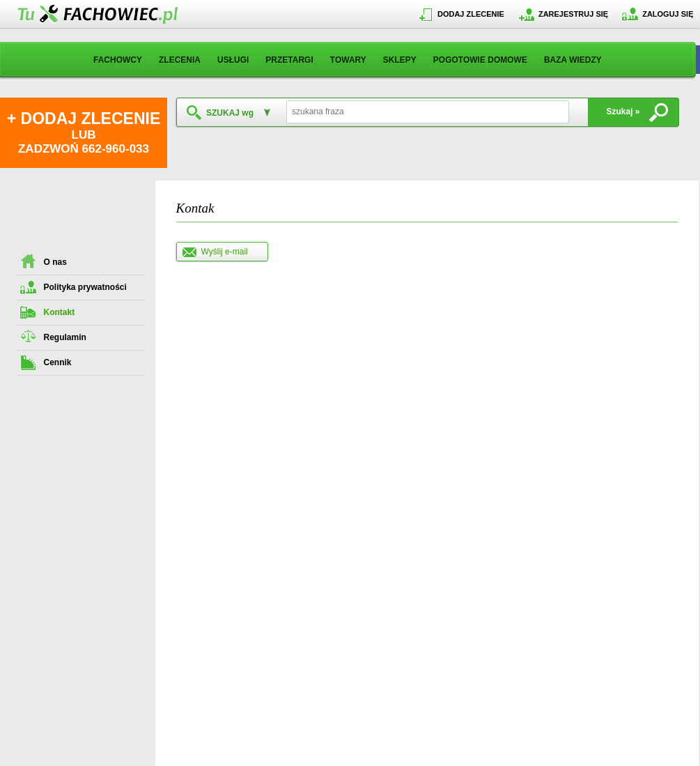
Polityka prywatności (85, 287)
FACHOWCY (118, 60)
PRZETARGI (289, 60)
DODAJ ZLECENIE (471, 14)
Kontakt (60, 312)
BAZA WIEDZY (573, 60)
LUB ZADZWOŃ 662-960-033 (84, 132)
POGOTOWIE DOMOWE (480, 60)
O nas (55, 262)
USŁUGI (233, 60)
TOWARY (348, 60)
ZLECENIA (180, 60)
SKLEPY (400, 60)
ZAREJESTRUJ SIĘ (573, 14)
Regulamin (65, 337)
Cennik (58, 362)
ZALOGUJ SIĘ (668, 14)
